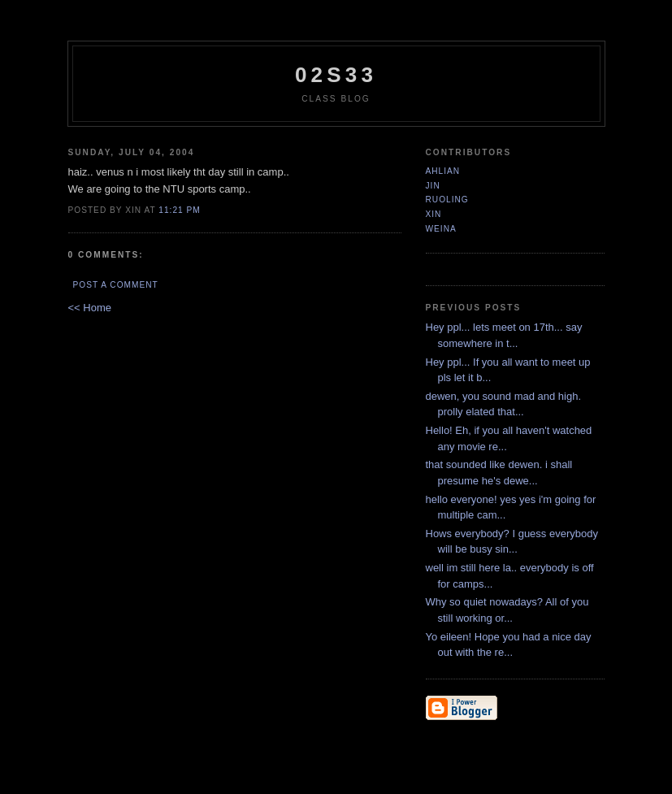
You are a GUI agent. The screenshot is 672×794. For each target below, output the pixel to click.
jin (433, 186)
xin (434, 214)
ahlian (443, 171)
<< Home (90, 308)
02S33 (336, 75)
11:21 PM (179, 210)
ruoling (447, 200)
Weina (441, 229)
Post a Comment (116, 285)
